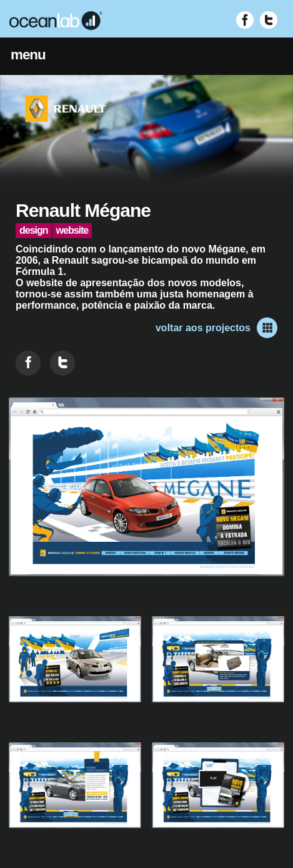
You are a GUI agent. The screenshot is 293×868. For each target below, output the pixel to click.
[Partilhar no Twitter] (62, 363)
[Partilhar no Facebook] (28, 363)
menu (28, 55)
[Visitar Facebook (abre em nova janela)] (245, 20)
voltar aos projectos (216, 328)
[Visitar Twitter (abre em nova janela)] (269, 20)
